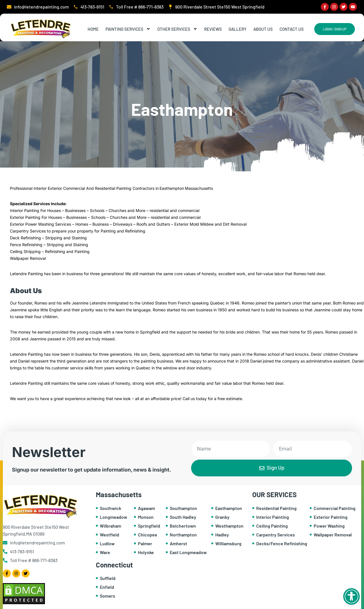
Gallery (238, 29)
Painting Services (128, 29)
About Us (263, 29)
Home (93, 29)
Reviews (213, 29)
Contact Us (292, 29)
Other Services (177, 29)
